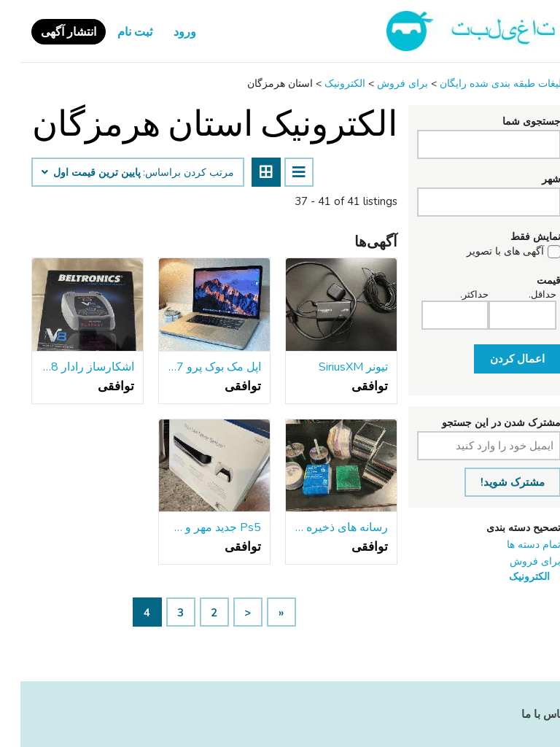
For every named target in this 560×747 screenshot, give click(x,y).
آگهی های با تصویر (485, 252)
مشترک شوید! (492, 482)
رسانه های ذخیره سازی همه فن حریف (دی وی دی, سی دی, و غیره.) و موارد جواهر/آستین (321, 527)
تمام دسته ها (513, 545)
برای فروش (515, 561)
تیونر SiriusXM (333, 367)
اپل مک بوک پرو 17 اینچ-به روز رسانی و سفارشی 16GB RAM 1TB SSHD (194, 367)
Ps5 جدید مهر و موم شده (194, 527)
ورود (164, 32)
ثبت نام (114, 32)
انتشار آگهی (48, 32)
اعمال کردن (497, 359)
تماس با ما (525, 714)
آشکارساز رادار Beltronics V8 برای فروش (67, 367)
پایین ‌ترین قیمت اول (71, 173)
